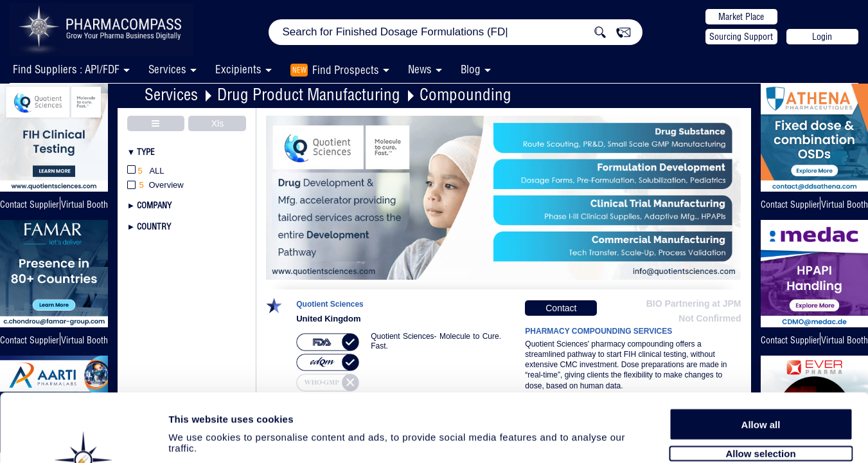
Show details (674, 438)
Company (154, 205)
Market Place (741, 17)
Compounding (465, 94)
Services (171, 94)
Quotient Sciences (330, 304)
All (146, 171)
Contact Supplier (30, 204)
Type (146, 152)
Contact (561, 308)
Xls (217, 123)
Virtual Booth (84, 204)
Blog (471, 69)
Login (822, 37)
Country (154, 226)
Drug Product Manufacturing (309, 94)
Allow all (761, 355)
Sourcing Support (741, 37)
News (420, 69)
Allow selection (760, 384)
